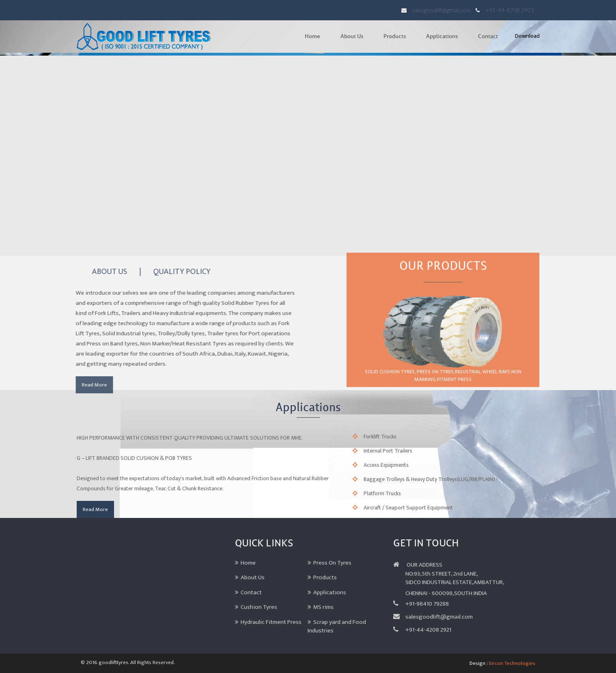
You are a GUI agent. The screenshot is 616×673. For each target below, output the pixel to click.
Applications (442, 36)
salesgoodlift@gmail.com (442, 10)
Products (395, 36)
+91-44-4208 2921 (510, 10)
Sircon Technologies (512, 663)
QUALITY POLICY (179, 272)
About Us (352, 36)
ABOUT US (107, 272)
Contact (488, 36)
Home (312, 36)
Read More (91, 385)
